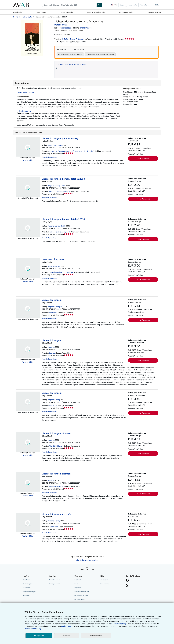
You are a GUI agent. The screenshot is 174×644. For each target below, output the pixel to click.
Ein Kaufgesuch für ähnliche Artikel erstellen (100, 54)
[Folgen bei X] (127, 586)
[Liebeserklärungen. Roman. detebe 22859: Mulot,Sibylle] (32, 21)
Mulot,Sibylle (27, 17)
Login (122, 5)
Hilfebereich (104, 580)
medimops (53, 406)
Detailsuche (18, 12)
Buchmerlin (53, 527)
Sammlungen (41, 12)
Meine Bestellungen (29, 592)
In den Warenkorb (143, 159)
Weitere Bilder (28, 160)
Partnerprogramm (54, 584)
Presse (76, 584)
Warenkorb (26, 596)
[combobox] (69, 5)
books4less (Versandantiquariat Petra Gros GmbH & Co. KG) (72, 151)
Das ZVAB (78, 580)
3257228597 (66, 28)
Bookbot (52, 353)
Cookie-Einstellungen (119, 624)
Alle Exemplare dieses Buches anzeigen (71, 64)
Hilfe (157, 5)
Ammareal (53, 313)
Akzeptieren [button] (39, 636)
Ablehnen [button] (67, 636)
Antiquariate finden (126, 12)
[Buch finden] (99, 5)
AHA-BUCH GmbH (56, 446)
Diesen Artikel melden (25, 92)
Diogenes (51, 347)
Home (16, 17)
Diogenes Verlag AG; (55, 145)
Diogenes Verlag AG (55, 307)
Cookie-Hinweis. (67, 626)
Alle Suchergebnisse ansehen (87, 560)
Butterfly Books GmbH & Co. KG (61, 272)
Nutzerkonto (132, 5)
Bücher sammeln (66, 12)
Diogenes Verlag (54, 266)
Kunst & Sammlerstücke (96, 12)
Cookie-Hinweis (79, 599)
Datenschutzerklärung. (33, 629)
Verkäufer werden (154, 12)
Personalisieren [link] (96, 636)
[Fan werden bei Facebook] (127, 581)
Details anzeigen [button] (25, 111)
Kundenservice (105, 584)
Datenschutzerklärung (82, 592)
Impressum (78, 588)
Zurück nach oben (87, 569)
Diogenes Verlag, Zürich (56, 186)
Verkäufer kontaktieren (49, 157)
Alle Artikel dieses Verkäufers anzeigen (70, 54)
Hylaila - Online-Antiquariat (60, 192)
